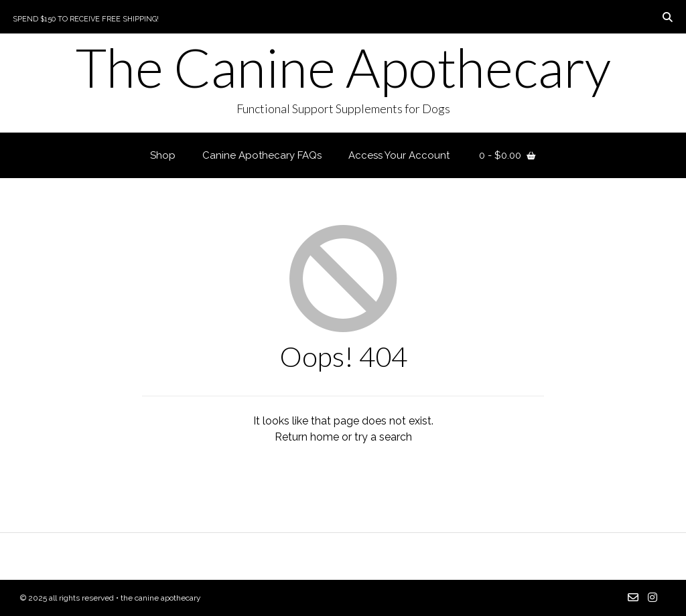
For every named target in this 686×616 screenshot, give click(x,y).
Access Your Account (399, 155)
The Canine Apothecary (343, 67)
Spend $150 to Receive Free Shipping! (86, 19)
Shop (163, 155)
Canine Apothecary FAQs (262, 155)
